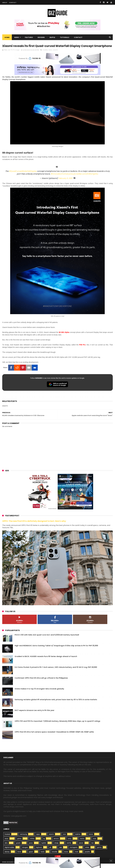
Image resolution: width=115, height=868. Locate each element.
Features (29, 37)
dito (6, 847)
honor (91, 839)
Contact (13, 2)
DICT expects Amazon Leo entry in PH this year (35, 715)
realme (78, 839)
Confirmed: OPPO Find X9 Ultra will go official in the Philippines (41, 682)
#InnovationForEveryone (62, 178)
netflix (69, 847)
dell (61, 852)
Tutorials (65, 37)
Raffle (52, 37)
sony (70, 843)
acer (95, 843)
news (50, 54)
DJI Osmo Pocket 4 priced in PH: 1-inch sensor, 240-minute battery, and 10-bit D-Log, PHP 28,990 (56, 672)
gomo (99, 852)
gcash (18, 847)
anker (87, 852)
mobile (45, 54)
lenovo (56, 843)
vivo (64, 839)
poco (31, 847)
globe (19, 843)
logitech (39, 852)
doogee (25, 852)
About (5, 2)
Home (7, 37)
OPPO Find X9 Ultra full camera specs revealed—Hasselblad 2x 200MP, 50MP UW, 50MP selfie (54, 736)
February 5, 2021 (65, 183)
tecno (82, 843)
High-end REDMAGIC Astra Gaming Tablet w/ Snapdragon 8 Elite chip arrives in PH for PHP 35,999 (56, 650)
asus (7, 843)
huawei (7, 839)
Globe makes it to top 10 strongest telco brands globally (39, 693)
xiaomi (55, 54)
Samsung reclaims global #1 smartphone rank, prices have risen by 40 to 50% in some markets (56, 704)
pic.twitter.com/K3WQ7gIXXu (86, 178)
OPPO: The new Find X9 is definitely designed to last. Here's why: (34, 525)
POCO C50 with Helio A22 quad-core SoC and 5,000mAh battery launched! (47, 639)
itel (92, 847)
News (17, 37)
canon (81, 847)
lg (44, 843)
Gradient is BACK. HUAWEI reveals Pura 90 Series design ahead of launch (46, 661)
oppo (38, 839)
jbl (50, 852)
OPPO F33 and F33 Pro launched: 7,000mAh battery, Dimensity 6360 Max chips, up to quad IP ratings (57, 726)
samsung (23, 839)
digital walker (10, 852)
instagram (74, 852)
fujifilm (44, 847)
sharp (56, 847)
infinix (32, 843)
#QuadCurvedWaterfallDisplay (23, 176)
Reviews (41, 37)
